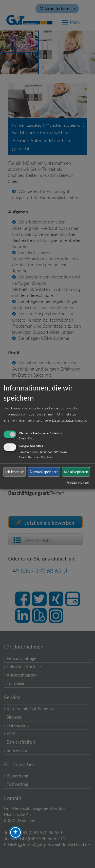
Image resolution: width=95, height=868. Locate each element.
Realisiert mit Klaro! (78, 482)
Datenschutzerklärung (69, 420)
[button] (15, 832)
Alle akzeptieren (76, 472)
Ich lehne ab (15, 472)
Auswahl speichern (44, 472)
